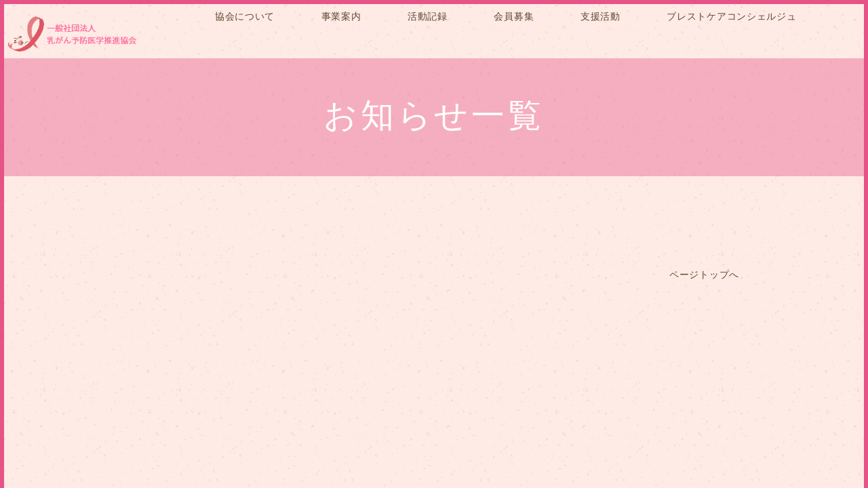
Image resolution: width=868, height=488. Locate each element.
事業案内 (341, 17)
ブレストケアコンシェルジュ (731, 17)
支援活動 (600, 17)
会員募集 (514, 17)
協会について (245, 17)
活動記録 (428, 17)
